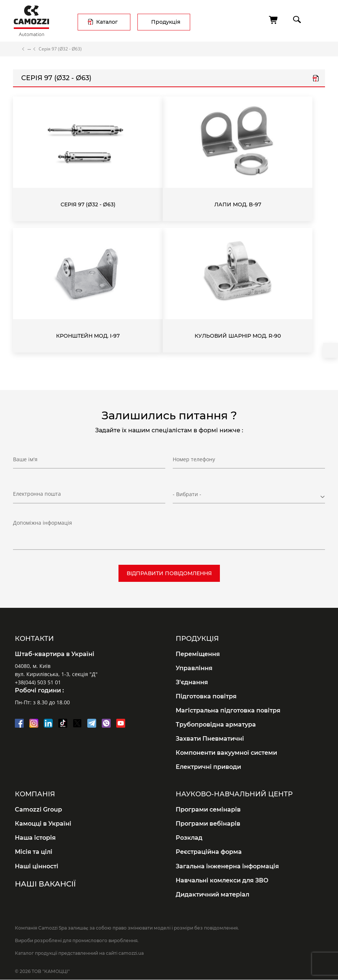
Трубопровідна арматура (216, 725)
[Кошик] (274, 20)
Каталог (107, 22)
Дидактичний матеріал (212, 894)
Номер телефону (194, 459)
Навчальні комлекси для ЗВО (222, 880)
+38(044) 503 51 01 (38, 682)
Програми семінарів (208, 809)
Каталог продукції (29, 49)
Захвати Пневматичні (210, 739)
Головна (16, 49)
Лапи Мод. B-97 (238, 204)
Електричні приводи (208, 767)
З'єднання (192, 682)
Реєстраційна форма (209, 852)
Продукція (166, 22)
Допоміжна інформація (43, 523)
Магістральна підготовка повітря (228, 710)
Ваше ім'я (25, 459)
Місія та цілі (34, 852)
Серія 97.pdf (316, 79)
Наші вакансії (45, 884)
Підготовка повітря (206, 696)
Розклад (189, 838)
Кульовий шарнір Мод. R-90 (238, 336)
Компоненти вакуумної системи (226, 753)
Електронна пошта (37, 494)
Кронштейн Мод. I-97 (88, 336)
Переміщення (198, 654)
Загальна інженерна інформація (227, 866)
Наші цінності (37, 866)
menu (318, 19)
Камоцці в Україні (43, 824)
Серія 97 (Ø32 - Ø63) (88, 204)
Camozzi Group (38, 809)
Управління (194, 668)
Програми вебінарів (208, 824)
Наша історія (35, 838)
